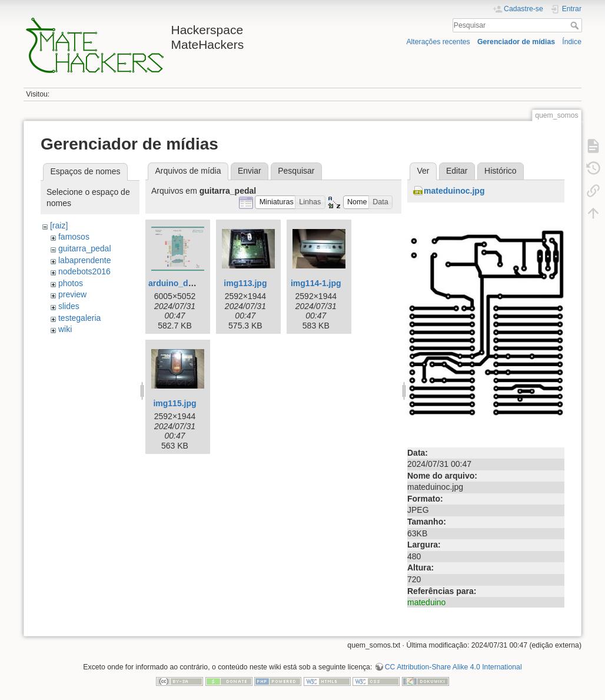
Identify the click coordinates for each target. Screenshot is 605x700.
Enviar (250, 171)
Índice (572, 42)
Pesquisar (576, 25)
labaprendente (85, 260)
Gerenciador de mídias (516, 42)
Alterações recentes (438, 42)
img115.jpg (174, 403)
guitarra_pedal (85, 248)
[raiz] (59, 225)
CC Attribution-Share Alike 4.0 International (453, 667)
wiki (65, 329)
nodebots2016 (84, 271)
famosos (74, 237)
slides (69, 306)
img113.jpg (245, 283)
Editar (457, 171)
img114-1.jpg (316, 283)
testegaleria (79, 318)
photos (71, 283)
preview (72, 294)
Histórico (500, 171)
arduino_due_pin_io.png (196, 283)
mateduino (426, 602)
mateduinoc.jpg (454, 191)
